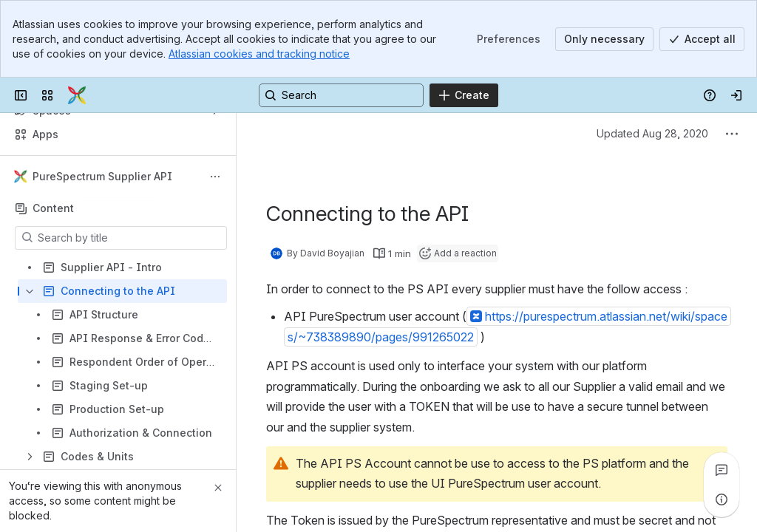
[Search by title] (130, 238)
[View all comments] (722, 470)
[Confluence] (77, 95)
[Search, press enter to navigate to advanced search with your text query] (341, 95)
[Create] (464, 95)
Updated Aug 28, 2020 (652, 133)
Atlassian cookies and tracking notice (259, 54)
